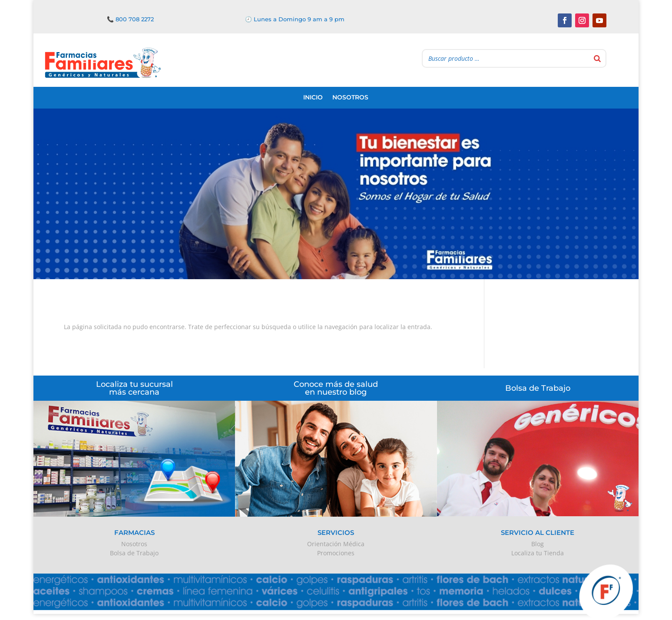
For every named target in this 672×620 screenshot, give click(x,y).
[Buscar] (597, 58)
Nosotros (350, 97)
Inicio (313, 97)
